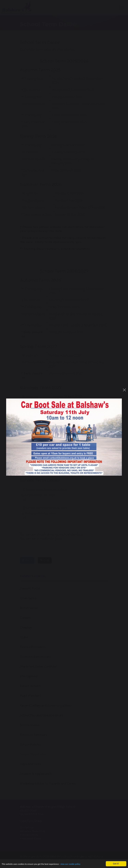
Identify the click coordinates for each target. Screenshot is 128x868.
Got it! (116, 864)
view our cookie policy (74, 864)
